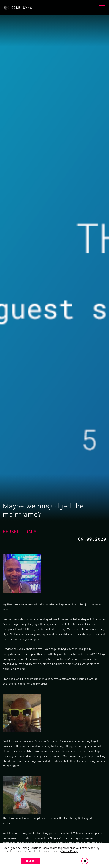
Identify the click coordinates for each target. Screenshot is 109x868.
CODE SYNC (18, 7)
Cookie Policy (70, 851)
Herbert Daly (20, 532)
